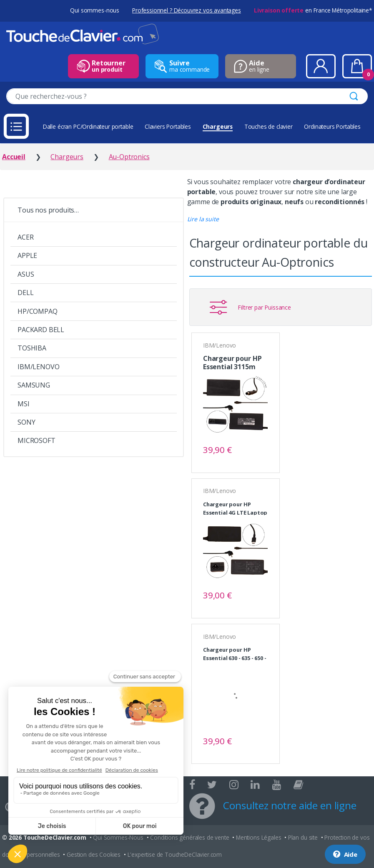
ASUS (26, 274)
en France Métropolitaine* (313, 10)
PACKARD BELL (41, 330)
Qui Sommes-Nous (118, 837)
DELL (25, 293)
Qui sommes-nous (95, 10)
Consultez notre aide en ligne (290, 805)
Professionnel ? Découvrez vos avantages (187, 10)
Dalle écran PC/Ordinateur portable (88, 126)
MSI (24, 404)
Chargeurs (218, 126)
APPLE (27, 255)
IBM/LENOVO (38, 367)
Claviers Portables (168, 126)
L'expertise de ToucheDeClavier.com (175, 854)
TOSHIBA (32, 348)
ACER (25, 237)
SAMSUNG (34, 385)
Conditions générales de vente (190, 837)
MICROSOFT (36, 440)
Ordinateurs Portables (332, 126)
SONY (26, 422)
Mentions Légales (259, 837)
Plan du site (303, 837)
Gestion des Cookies (94, 854)
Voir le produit (258, 450)
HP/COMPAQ (38, 311)
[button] (203, 219)
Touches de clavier (269, 126)
